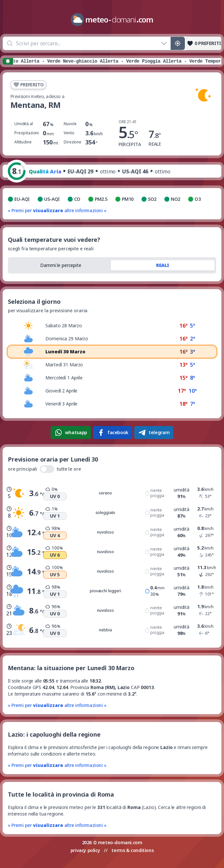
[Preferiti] (204, 43)
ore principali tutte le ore (44, 469)
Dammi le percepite (61, 265)
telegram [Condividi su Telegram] (154, 433)
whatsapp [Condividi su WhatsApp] (71, 433)
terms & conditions (132, 850)
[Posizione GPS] (178, 43)
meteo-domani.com (120, 842)
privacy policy (85, 850)
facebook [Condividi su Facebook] (113, 433)
